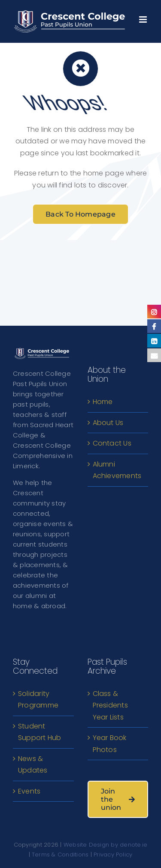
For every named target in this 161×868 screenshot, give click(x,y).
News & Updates (33, 765)
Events (29, 791)
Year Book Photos (110, 744)
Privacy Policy (113, 855)
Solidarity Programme (38, 700)
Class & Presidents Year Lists (110, 705)
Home (103, 402)
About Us (108, 423)
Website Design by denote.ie (105, 845)
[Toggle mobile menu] (144, 17)
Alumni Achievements (117, 470)
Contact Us (112, 443)
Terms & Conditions (60, 855)
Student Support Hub (40, 732)
